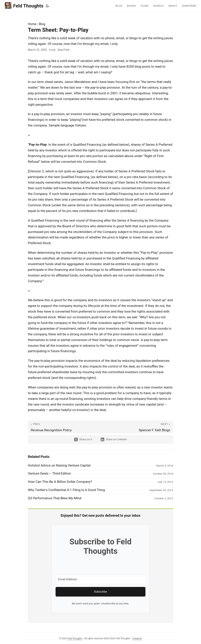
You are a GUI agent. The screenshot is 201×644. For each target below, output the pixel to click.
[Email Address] (100, 579)
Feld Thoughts (24, 6)
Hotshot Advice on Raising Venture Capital (59, 465)
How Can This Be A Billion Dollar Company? (60, 482)
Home (32, 24)
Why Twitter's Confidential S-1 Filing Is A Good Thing (66, 490)
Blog (42, 24)
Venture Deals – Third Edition (49, 473)
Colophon (137, 639)
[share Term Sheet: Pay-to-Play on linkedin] (114, 439)
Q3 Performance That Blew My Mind (55, 498)
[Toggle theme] (47, 6)
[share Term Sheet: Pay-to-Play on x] (83, 439)
